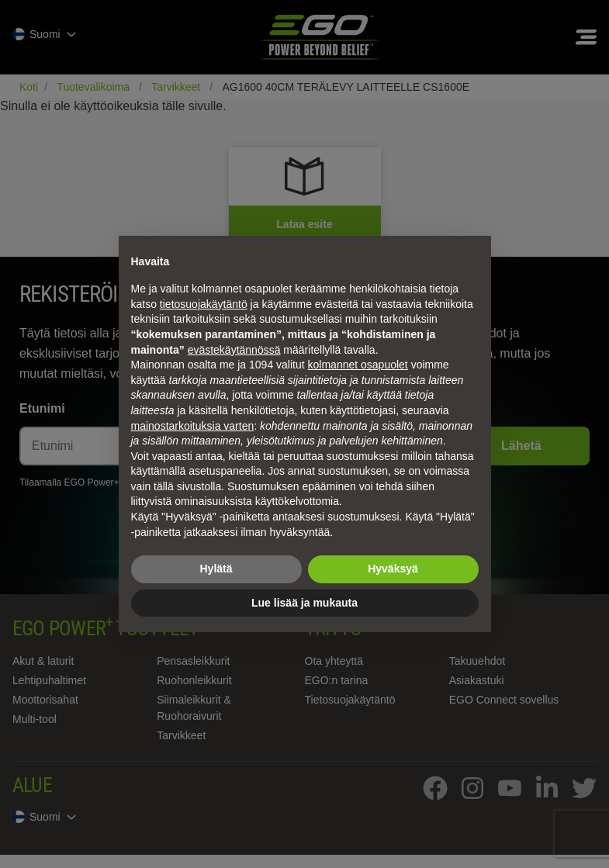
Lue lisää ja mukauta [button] (304, 603)
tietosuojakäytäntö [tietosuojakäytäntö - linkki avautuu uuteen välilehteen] (204, 304)
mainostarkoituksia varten (193, 426)
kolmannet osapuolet (358, 365)
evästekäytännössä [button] (234, 350)
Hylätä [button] (216, 569)
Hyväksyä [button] (393, 569)
